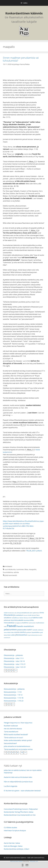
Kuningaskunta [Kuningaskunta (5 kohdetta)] (18, 623)
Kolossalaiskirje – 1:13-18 (14, 698)
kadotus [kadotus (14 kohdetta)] (36, 618)
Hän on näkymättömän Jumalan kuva (18, 782)
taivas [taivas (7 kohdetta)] (5, 635)
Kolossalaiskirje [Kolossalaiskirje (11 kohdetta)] (9, 623)
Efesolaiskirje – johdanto (13, 655)
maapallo (33, 569)
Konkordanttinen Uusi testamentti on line (20, 815)
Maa (26, 569)
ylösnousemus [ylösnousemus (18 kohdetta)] (21, 635)
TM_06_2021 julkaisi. (34, 551)
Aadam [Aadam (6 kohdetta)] (6, 613)
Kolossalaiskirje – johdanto (14, 689)
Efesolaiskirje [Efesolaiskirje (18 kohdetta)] (9, 615)
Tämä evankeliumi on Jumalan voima (18, 749)
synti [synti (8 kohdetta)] (41, 632)
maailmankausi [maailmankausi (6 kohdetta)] (40, 623)
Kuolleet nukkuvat (11, 726)
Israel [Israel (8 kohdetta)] (31, 618)
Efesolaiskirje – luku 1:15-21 (15, 664)
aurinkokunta (10, 569)
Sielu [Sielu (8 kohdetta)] (12, 632)
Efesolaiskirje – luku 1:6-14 (14, 661)
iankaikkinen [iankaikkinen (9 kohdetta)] (8, 618)
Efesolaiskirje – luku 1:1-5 (14, 658)
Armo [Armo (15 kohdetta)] (42, 613)
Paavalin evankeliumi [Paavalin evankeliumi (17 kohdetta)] (25, 626)
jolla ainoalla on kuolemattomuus (17, 746)
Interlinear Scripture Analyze (15, 830)
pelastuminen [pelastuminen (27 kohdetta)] (10, 630)
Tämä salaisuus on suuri (13, 737)
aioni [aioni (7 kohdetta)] (31, 613)
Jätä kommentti (11, 575)
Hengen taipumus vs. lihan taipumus (18, 723)
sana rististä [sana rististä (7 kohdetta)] (7, 632)
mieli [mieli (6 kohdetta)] (5, 626)
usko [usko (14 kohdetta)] (13, 635)
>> (16, 670)
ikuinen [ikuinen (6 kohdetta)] (22, 618)
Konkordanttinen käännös (24, 13)
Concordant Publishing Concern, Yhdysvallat (21, 809)
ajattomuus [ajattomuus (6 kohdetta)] (36, 613)
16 (22, 752)
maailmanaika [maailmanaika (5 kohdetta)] (32, 623)
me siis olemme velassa (13, 729)
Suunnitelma (8, 572)
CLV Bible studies (10, 827)
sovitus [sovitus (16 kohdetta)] (23, 632)
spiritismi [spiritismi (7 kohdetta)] (29, 632)
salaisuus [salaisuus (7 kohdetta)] (41, 630)
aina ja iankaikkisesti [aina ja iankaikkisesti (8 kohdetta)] (23, 613)
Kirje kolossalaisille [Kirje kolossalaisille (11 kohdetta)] (17, 620)
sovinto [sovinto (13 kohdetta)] (17, 632)
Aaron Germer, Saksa (12, 843)
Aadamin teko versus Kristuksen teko (18, 777)
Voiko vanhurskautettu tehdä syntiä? (18, 740)
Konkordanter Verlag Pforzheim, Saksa (19, 812)
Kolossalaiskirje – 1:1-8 (13, 692)
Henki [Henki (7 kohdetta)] (30, 615)
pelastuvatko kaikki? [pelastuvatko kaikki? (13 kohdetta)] (25, 630)
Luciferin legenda (11, 786)
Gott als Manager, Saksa (13, 846)
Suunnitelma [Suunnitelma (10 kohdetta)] (36, 632)
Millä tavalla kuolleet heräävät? (16, 734)
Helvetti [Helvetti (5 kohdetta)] (26, 615)
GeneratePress (39, 858)
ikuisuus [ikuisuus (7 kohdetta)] (26, 618)
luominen (20, 569)
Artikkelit (9, 566)
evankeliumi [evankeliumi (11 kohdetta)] (19, 615)
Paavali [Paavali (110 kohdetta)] (11, 626)
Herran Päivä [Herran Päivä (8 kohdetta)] (35, 615)
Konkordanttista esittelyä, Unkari (17, 849)
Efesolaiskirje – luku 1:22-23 (15, 667)
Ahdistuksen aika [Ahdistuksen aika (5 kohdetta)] (12, 613)
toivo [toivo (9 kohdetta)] (9, 635)
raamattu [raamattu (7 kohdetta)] (35, 630)
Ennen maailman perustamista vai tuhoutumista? (21, 59)
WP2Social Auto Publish (16, 861)
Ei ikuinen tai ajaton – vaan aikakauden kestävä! (22, 791)
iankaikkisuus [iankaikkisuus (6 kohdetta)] (16, 618)
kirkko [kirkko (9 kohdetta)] (32, 620)
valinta (16, 572)
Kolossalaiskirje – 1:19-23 (14, 701)
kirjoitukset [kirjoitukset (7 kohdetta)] (27, 620)
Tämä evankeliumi (11, 732)
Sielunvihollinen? (10, 743)
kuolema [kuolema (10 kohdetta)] (25, 623)
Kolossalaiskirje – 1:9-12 (13, 695)
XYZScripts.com (34, 861)
